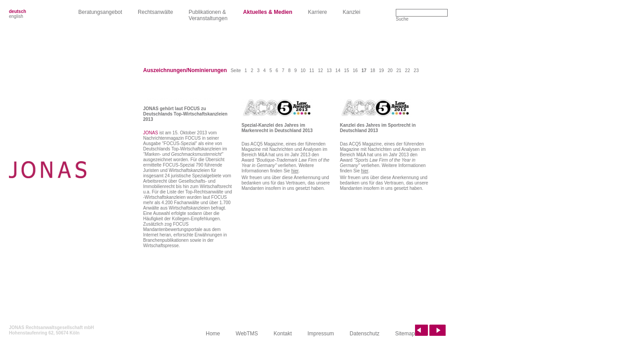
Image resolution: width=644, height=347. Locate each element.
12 (320, 71)
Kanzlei (351, 12)
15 (346, 71)
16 (355, 71)
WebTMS (247, 334)
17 (364, 71)
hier (295, 171)
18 (373, 71)
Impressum (321, 334)
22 (408, 71)
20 (390, 71)
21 (399, 71)
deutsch (17, 11)
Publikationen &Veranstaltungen (208, 15)
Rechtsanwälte (155, 12)
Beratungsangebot (100, 12)
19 (381, 71)
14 (338, 71)
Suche (402, 19)
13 (329, 71)
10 (303, 71)
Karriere (318, 12)
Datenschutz (365, 334)
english (16, 16)
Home (213, 334)
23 (416, 71)
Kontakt (283, 334)
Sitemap (405, 334)
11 (311, 71)
